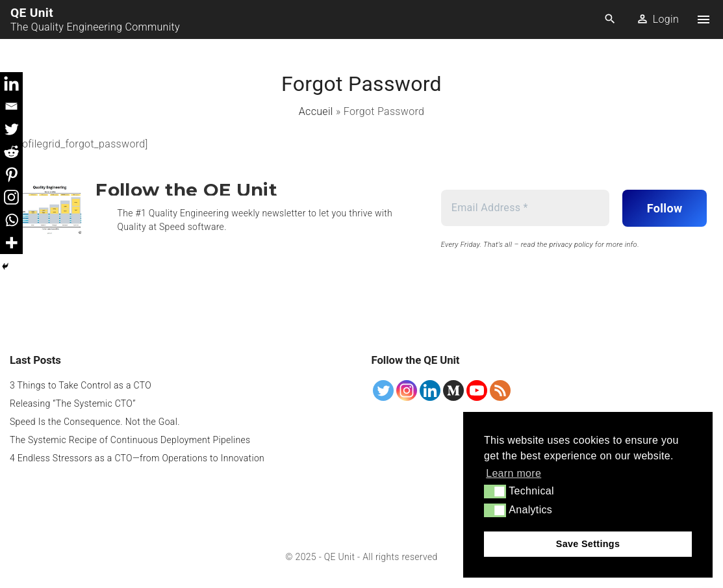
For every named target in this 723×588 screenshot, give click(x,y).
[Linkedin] (11, 83)
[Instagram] (11, 197)
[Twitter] (11, 129)
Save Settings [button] (588, 544)
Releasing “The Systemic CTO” (73, 403)
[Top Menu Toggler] (704, 19)
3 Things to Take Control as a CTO (81, 385)
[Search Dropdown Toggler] (610, 19)
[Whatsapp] (11, 220)
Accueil (316, 111)
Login (666, 19)
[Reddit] (11, 152)
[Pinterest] (11, 174)
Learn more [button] (514, 473)
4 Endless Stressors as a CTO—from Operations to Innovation (137, 458)
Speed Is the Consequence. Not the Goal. (95, 422)
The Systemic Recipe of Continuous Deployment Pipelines (130, 440)
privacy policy (571, 245)
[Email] (11, 106)
